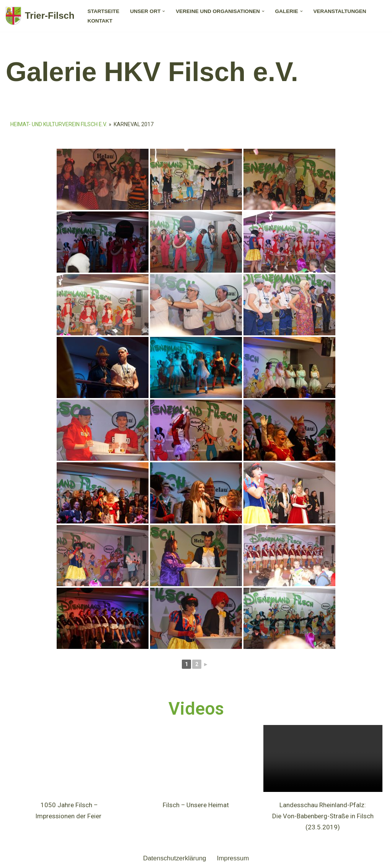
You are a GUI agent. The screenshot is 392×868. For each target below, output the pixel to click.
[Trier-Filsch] (40, 16)
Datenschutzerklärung (174, 858)
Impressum (233, 858)
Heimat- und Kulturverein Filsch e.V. (59, 124)
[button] (164, 11)
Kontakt (100, 21)
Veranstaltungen (340, 11)
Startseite (103, 11)
